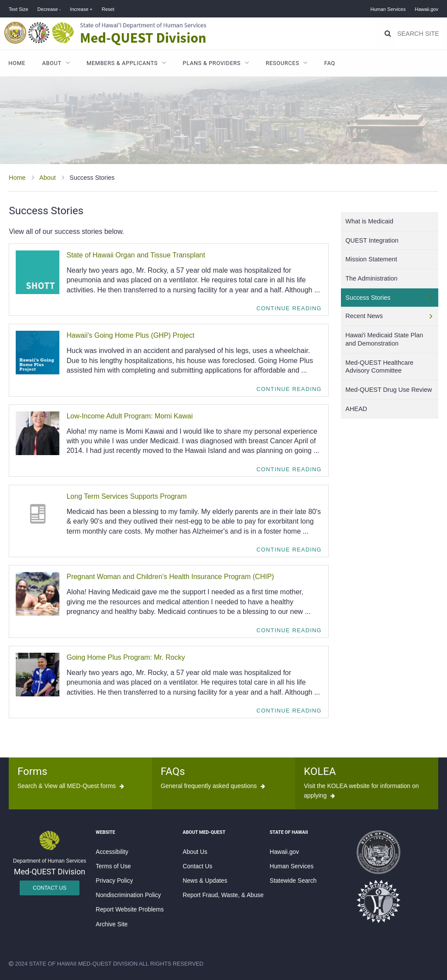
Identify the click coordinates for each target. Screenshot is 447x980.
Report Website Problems (130, 910)
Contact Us (50, 888)
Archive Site (112, 924)
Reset (108, 9)
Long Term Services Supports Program (126, 496)
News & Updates (205, 881)
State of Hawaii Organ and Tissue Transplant (136, 255)
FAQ (330, 63)
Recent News (364, 316)
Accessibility (112, 852)
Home (17, 63)
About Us (195, 852)
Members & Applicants (122, 63)
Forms (32, 771)
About (52, 63)
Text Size (19, 9)
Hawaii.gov (426, 9)
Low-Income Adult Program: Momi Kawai (129, 416)
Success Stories (368, 298)
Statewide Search (293, 881)
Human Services (388, 9)
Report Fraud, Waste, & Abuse (223, 895)
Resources (283, 63)
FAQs (173, 771)
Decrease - (49, 9)
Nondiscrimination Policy (128, 895)
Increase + (81, 9)
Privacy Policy (114, 881)
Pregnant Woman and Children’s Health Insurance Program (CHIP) (170, 577)
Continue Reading (289, 308)
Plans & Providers (212, 63)
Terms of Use (113, 866)
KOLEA (320, 771)
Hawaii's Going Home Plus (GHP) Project (130, 335)
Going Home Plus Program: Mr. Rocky (126, 657)
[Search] (388, 34)
